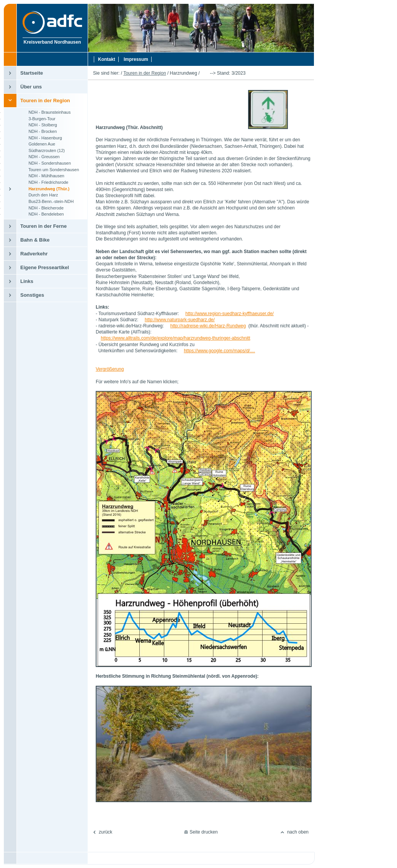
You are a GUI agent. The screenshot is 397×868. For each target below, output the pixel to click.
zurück (105, 832)
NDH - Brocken (38, 131)
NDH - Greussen (40, 157)
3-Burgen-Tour (38, 119)
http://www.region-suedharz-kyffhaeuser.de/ (230, 314)
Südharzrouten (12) (42, 150)
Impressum (136, 59)
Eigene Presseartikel (45, 267)
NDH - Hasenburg (41, 138)
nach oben (298, 832)
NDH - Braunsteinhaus (45, 112)
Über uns (31, 87)
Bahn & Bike (35, 240)
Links (27, 281)
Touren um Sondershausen (50, 170)
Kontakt (107, 59)
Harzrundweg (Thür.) (45, 189)
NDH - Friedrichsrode (44, 182)
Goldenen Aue (38, 144)
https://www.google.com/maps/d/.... (219, 351)
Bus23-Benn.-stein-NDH (47, 201)
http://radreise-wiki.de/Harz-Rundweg (208, 326)
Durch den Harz (39, 195)
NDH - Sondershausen (46, 163)
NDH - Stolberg (39, 125)
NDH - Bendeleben (42, 214)
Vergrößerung (110, 369)
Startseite (32, 73)
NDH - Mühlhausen (42, 176)
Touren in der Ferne (43, 226)
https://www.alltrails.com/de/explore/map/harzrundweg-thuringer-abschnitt (175, 338)
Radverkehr (34, 254)
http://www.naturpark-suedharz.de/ (180, 320)
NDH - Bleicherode (42, 208)
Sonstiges (32, 295)
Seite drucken (203, 832)
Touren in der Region (45, 101)
